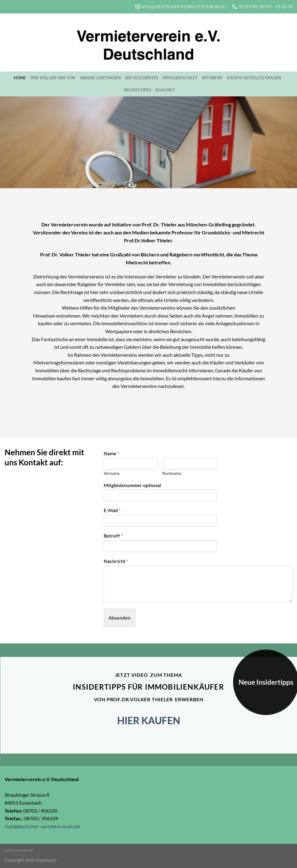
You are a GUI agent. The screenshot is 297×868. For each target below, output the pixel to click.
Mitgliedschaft (180, 78)
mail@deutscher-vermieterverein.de (42, 826)
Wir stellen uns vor (53, 78)
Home (20, 78)
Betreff (113, 536)
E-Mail (112, 510)
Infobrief (212, 78)
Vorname (112, 473)
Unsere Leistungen (100, 78)
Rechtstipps (138, 90)
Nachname (172, 473)
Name (111, 453)
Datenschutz (19, 850)
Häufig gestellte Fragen (254, 78)
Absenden (120, 618)
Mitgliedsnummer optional (132, 485)
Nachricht (116, 561)
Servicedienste (142, 78)
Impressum (46, 860)
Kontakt (165, 90)
